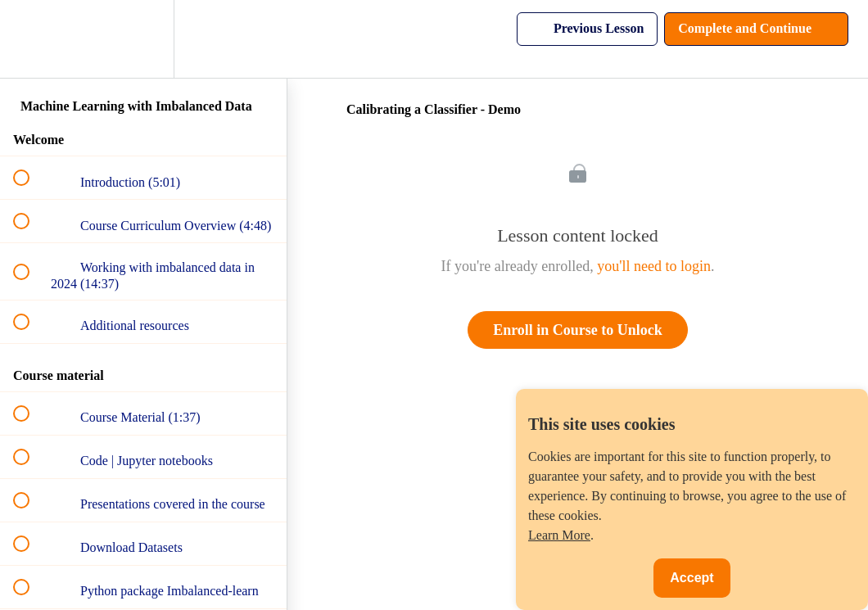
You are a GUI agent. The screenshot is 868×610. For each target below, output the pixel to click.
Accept (692, 578)
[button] (30, 39)
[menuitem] (143, 39)
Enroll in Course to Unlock (578, 330)
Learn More (559, 535)
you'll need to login (654, 266)
